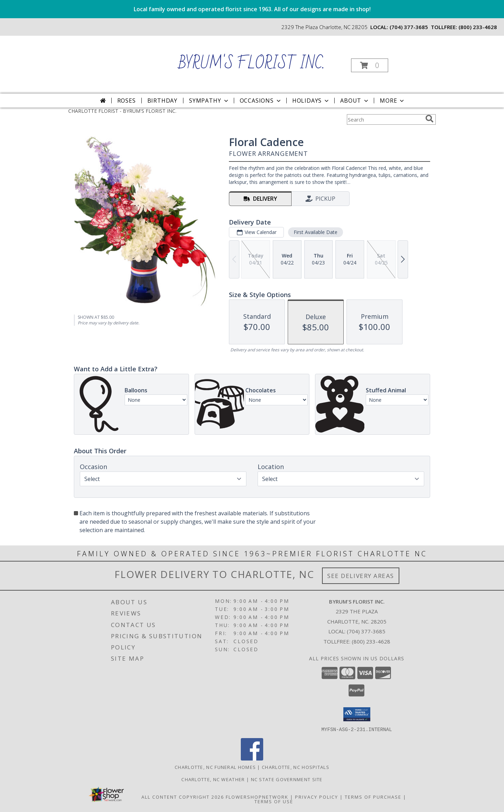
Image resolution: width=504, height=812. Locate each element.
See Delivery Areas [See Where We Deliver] (361, 576)
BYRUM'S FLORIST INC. (251, 64)
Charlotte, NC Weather (213, 779)
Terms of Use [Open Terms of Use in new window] (274, 801)
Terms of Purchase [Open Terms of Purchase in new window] (373, 797)
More (393, 101)
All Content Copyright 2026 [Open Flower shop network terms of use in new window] (183, 797)
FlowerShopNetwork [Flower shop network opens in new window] (257, 797)
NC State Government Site (287, 779)
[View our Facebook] (252, 758)
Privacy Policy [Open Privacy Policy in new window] (317, 797)
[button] (370, 65)
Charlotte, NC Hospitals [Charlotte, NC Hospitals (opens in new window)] (296, 767)
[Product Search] (385, 119)
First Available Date (316, 232)
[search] (429, 119)
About (355, 101)
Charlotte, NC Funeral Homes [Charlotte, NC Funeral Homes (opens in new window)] (215, 767)
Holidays (311, 101)
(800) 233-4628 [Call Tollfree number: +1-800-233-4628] (371, 641)
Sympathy (209, 101)
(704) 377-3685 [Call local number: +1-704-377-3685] (409, 27)
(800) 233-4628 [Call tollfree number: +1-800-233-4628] (478, 27)
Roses (127, 101)
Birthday (162, 101)
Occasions (261, 101)
